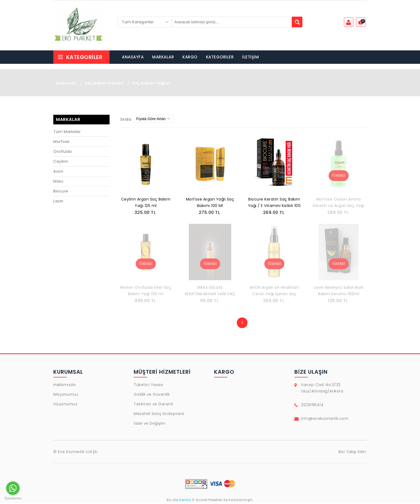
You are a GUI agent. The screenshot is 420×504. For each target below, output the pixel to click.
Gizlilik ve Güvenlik (152, 395)
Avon (58, 172)
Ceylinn (61, 162)
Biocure (61, 192)
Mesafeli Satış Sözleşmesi (159, 414)
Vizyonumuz (65, 405)
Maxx (58, 182)
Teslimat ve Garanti (153, 405)
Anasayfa (66, 84)
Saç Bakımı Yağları (151, 84)
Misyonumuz (66, 395)
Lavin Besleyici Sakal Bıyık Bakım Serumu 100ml (339, 291)
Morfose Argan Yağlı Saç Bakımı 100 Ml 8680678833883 (210, 204)
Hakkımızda (64, 386)
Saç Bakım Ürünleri (104, 84)
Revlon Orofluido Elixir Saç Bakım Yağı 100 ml (146, 291)
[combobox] (145, 22)
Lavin (58, 202)
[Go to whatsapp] (13, 488)
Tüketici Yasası (149, 386)
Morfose (61, 142)
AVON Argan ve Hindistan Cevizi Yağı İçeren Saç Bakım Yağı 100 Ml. (274, 292)
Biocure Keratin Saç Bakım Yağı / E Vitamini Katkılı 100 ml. (274, 204)
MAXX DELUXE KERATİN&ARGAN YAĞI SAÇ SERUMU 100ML (210, 292)
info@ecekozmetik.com (325, 419)
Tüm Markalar (67, 132)
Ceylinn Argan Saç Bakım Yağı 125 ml (146, 203)
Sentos (185, 501)
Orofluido (63, 152)
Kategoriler (80, 58)
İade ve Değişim (150, 424)
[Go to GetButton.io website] (13, 499)
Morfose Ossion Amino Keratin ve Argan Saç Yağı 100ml (339, 204)
